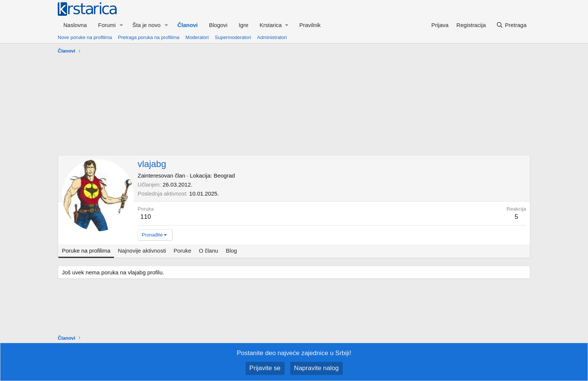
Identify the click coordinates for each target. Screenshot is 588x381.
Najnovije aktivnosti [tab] (142, 251)
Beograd (224, 175)
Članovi (187, 25)
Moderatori (197, 37)
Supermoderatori (233, 37)
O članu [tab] (208, 251)
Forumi (107, 25)
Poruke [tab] (183, 251)
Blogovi (218, 25)
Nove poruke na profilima (85, 37)
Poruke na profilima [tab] (86, 251)
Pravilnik (310, 25)
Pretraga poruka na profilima (149, 37)
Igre (243, 25)
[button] (121, 25)
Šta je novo (146, 25)
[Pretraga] (511, 25)
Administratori (272, 37)
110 (145, 217)
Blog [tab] (231, 251)
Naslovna (75, 25)
